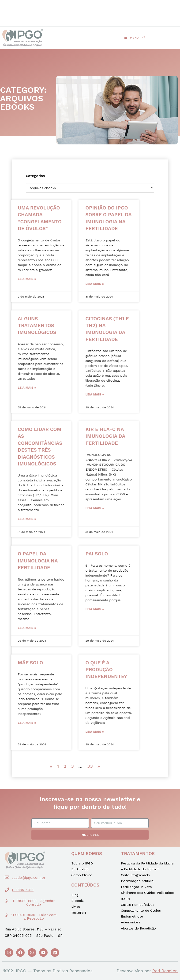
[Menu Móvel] (132, 38)
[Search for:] (142, 38)
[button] (64, 9)
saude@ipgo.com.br (29, 878)
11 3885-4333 (23, 890)
